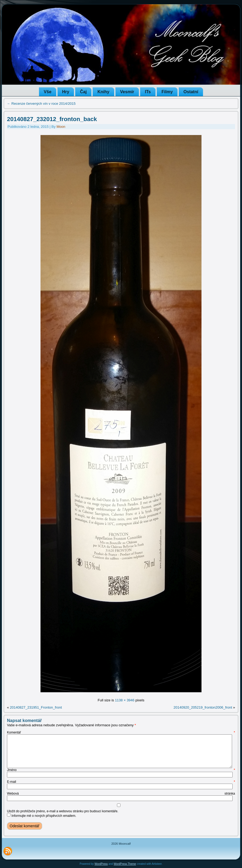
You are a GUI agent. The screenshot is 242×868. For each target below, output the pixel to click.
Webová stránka (121, 794)
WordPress (101, 864)
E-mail (121, 782)
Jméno (121, 770)
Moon (61, 127)
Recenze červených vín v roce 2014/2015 (41, 104)
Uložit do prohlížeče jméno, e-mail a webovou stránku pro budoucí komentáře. (63, 811)
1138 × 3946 (125, 700)
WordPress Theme (125, 864)
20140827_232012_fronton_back (52, 119)
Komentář (121, 732)
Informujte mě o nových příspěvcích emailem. (44, 816)
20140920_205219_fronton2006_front (203, 707)
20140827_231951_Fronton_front (36, 707)
